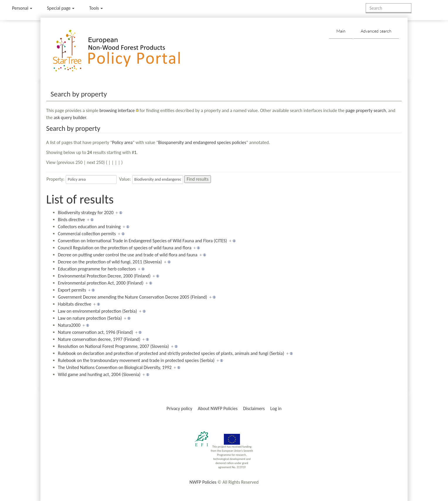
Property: (56, 179)
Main (341, 31)
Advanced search (376, 31)
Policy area (122, 142)
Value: (125, 179)
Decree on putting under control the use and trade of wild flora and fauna (128, 255)
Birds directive (71, 220)
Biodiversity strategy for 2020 (86, 213)
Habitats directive (75, 304)
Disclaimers (254, 408)
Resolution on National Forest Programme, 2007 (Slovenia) (114, 346)
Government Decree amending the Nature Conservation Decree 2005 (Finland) (133, 297)
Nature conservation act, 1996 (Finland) (96, 332)
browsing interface (117, 110)
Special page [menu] (61, 8)
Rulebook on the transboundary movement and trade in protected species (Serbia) (136, 360)
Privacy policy (179, 408)
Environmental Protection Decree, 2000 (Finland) (104, 276)
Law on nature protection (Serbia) (90, 318)
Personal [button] (22, 8)
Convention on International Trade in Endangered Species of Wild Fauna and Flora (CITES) (143, 241)
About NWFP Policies (218, 408)
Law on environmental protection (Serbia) (98, 311)
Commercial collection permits (87, 234)
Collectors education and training (89, 227)
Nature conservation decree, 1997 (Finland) (99, 339)
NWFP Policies (203, 482)
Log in (276, 408)
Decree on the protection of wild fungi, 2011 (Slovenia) (110, 262)
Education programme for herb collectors (97, 269)
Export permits (72, 290)
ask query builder (70, 117)
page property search (366, 110)
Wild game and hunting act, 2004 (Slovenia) (99, 374)
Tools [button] (96, 8)
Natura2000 (69, 325)
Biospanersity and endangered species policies (202, 142)
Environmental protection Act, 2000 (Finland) (101, 283)
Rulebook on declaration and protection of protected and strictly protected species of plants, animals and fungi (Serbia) (171, 353)
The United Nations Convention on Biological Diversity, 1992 (115, 367)
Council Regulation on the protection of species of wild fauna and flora (125, 248)
